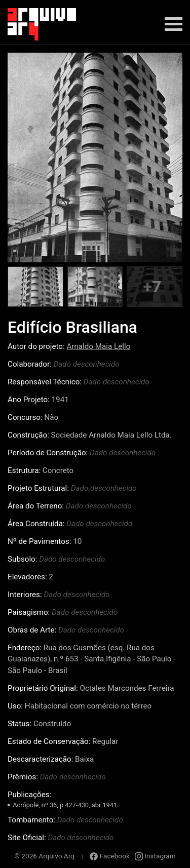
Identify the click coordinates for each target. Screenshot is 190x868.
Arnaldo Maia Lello (98, 346)
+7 (152, 287)
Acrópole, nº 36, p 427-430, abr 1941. (66, 805)
